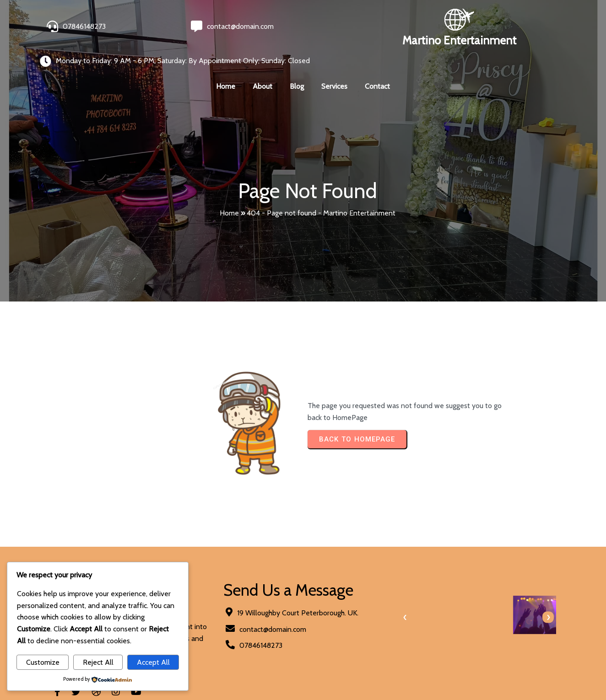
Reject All (98, 662)
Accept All (153, 662)
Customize (43, 662)
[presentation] (318, 586)
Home (229, 183)
